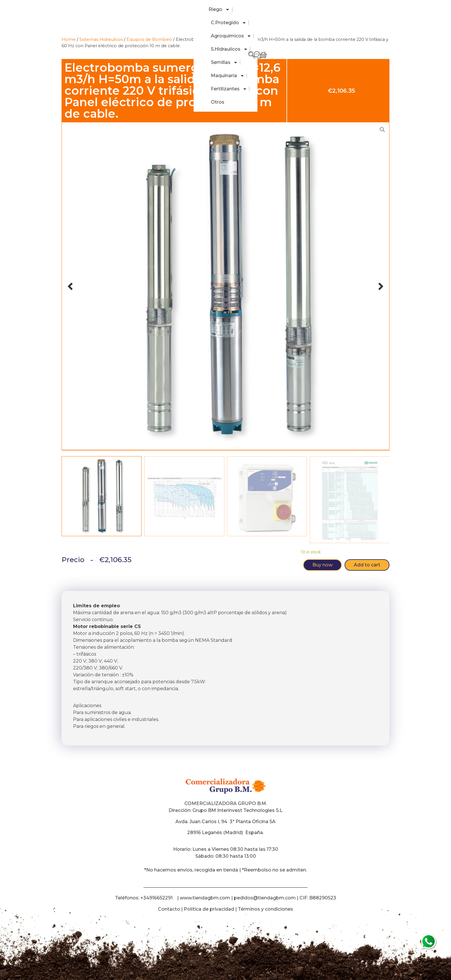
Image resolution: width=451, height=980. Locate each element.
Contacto (169, 909)
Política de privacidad (209, 909)
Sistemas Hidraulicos (101, 39)
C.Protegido (133, 9)
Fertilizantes (330, 9)
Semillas (256, 9)
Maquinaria (291, 9)
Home (69, 39)
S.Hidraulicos (219, 9)
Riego (100, 9)
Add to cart (367, 565)
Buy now (322, 565)
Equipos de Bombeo (149, 39)
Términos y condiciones (265, 909)
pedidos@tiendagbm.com (265, 898)
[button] (70, 286)
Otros (360, 9)
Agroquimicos (176, 9)
